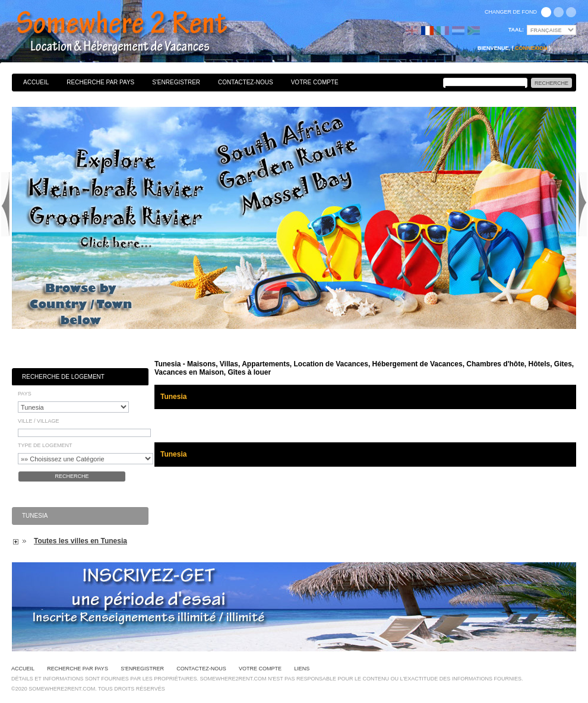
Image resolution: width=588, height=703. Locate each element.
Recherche (72, 476)
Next (583, 204)
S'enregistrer (176, 82)
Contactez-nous (246, 82)
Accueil (36, 82)
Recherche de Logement (63, 377)
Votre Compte (315, 82)
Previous (5, 204)
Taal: (516, 30)
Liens (302, 669)
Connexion (531, 48)
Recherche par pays (100, 82)
